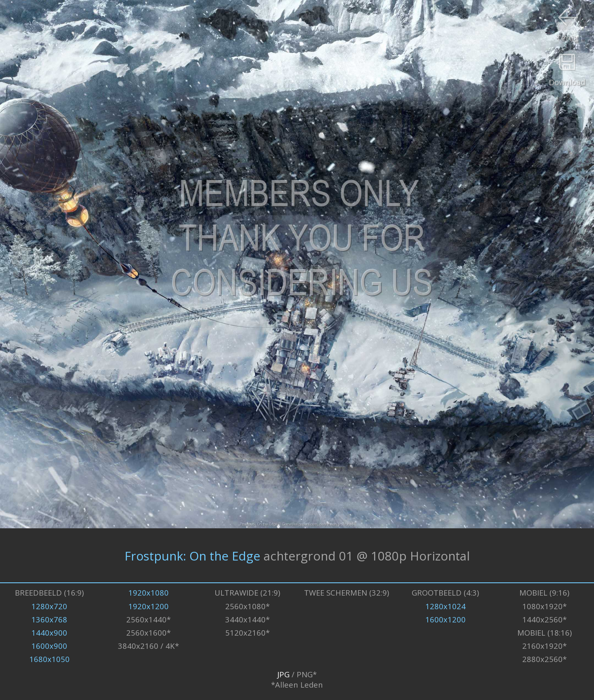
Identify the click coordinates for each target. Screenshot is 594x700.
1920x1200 (148, 606)
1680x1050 (49, 659)
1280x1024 (445, 606)
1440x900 (49, 633)
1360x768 (49, 619)
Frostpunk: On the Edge (192, 555)
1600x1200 (445, 619)
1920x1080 (148, 592)
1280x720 (49, 606)
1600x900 (49, 646)
